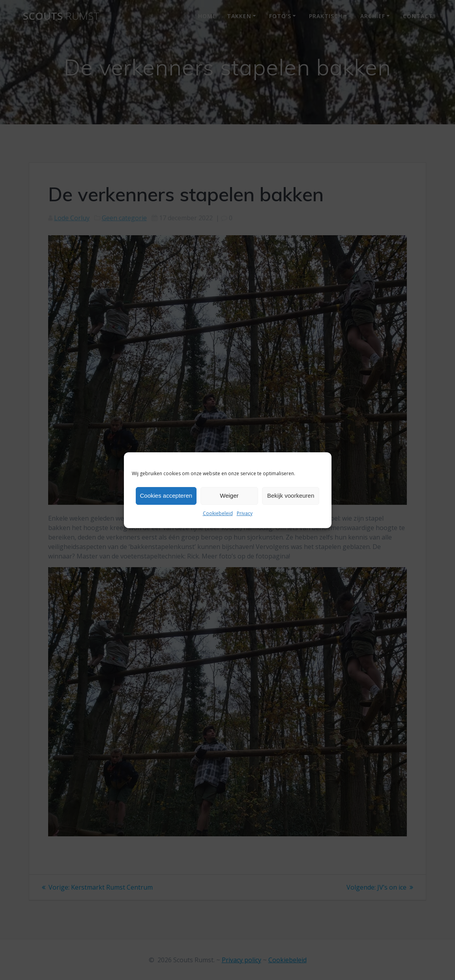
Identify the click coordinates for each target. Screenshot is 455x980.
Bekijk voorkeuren (291, 496)
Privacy (245, 513)
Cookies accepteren (166, 496)
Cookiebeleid (218, 513)
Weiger (229, 496)
